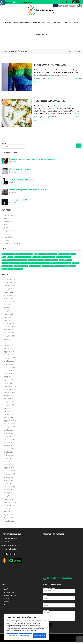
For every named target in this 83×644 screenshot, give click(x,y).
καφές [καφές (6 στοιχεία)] (37, 260)
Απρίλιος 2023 (8, 292)
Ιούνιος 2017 (8, 465)
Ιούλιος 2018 (8, 443)
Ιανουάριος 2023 (9, 295)
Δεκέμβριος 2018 (9, 427)
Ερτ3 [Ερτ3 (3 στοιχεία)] (36, 254)
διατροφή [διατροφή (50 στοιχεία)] (59, 257)
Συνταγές (7, 240)
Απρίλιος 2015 (8, 515)
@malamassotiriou (60, 578)
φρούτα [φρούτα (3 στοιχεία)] (5, 269)
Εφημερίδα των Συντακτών (63, 106)
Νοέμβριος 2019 (9, 396)
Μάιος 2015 (7, 512)
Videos (6, 224)
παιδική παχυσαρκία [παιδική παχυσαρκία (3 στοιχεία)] (56, 263)
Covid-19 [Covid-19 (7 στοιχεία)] (5, 254)
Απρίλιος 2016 (8, 499)
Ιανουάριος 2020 (9, 389)
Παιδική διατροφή (9, 237)
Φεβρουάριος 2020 (10, 386)
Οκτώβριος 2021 (9, 333)
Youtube (57, 22)
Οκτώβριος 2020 (9, 364)
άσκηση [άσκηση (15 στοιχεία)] (55, 254)
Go (79, 146)
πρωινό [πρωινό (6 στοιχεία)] (26, 266)
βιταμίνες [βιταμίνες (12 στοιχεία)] (10, 257)
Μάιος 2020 (7, 377)
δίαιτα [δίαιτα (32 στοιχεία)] (29, 257)
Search (13, 145)
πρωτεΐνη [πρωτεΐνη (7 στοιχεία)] (32, 266)
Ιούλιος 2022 (8, 305)
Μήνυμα (59, 616)
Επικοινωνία (41, 34)
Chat (12, 549)
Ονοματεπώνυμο (59, 591)
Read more (38, 82)
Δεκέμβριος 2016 (9, 474)
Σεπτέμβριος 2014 (10, 521)
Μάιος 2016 (7, 496)
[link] (68, 6)
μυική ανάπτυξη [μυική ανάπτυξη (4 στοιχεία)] (32, 263)
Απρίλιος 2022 (8, 314)
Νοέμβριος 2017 (9, 452)
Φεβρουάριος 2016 (10, 502)
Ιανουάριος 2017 (9, 471)
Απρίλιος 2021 (8, 345)
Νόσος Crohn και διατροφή (20, 169)
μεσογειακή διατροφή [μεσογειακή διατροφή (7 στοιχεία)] (19, 263)
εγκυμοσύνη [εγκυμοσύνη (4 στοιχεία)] (67, 257)
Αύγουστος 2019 (9, 405)
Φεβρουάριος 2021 (10, 352)
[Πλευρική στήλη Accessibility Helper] (2, 2)
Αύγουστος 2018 (9, 439)
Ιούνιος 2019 (8, 408)
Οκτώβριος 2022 (9, 298)
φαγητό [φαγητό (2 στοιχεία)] (66, 266)
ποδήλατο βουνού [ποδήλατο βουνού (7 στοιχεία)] (7, 266)
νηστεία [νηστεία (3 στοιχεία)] (41, 263)
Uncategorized (8, 221)
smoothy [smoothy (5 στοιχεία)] (30, 254)
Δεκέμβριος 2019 (9, 392)
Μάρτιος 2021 (8, 348)
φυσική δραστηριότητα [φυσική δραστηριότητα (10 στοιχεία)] (15, 269)
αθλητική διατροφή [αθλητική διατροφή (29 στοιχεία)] (70, 254)
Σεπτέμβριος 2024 (10, 279)
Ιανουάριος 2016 (9, 505)
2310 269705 (7, 542)
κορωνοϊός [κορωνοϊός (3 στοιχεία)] (55, 260)
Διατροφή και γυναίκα (11, 231)
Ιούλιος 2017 (8, 461)
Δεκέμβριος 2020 (9, 358)
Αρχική (8, 22)
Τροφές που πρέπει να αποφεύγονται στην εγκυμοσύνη (32, 159)
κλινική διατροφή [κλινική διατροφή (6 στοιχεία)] (45, 260)
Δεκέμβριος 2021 (9, 327)
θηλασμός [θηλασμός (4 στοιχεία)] (24, 260)
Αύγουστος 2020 (9, 367)
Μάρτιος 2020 (8, 383)
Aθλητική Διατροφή (10, 215)
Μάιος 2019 (7, 411)
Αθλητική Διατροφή (41, 22)
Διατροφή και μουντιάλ (50, 101)
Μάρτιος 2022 (8, 317)
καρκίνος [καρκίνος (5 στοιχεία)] (31, 260)
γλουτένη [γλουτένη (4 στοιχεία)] (17, 257)
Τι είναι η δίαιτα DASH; (18, 200)
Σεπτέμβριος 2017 (10, 458)
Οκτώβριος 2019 (9, 399)
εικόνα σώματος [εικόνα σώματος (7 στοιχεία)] (7, 260)
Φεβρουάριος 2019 (10, 421)
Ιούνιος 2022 (8, 308)
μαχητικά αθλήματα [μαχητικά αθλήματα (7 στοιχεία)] (65, 260)
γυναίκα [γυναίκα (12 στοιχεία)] (23, 257)
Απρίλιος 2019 (8, 414)
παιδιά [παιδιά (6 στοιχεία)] (47, 263)
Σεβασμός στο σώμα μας (50, 65)
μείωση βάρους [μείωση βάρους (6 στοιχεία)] (7, 263)
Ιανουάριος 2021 (9, 355)
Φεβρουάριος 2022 (10, 320)
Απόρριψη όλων (25, 636)
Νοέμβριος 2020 (9, 361)
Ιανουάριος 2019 (9, 424)
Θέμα (59, 605)
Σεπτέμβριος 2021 (10, 336)
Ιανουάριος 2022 (9, 323)
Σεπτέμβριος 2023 (10, 283)
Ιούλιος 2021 (8, 339)
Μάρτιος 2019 (8, 417)
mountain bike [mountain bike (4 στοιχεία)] (13, 254)
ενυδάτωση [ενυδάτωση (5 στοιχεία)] (16, 260)
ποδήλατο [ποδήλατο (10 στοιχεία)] (75, 263)
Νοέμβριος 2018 (9, 430)
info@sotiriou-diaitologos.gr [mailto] (12, 545)
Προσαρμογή (12, 636)
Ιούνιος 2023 (8, 289)
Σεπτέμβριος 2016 (10, 483)
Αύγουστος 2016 (9, 486)
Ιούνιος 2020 (8, 374)
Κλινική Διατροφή (22, 22)
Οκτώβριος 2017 (9, 455)
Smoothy (7, 218)
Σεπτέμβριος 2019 (10, 402)
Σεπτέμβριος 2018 (10, 436)
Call (15, 549)
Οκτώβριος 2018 (9, 433)
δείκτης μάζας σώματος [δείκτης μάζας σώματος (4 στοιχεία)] (39, 257)
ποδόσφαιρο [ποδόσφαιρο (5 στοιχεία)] (18, 266)
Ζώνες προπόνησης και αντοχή (22, 179)
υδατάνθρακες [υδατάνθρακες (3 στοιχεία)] (58, 266)
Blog (76, 22)
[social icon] (52, 2)
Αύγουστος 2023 (9, 286)
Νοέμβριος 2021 (9, 330)
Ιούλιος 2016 (8, 490)
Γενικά (80, 78)
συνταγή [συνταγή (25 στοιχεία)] (38, 266)
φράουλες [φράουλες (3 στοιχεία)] (72, 266)
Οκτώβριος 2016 (9, 480)
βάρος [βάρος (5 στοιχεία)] (4, 257)
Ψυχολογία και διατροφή (12, 243)
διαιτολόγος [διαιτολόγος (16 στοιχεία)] (51, 257)
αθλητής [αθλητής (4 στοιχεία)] (61, 254)
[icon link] (3, 554)
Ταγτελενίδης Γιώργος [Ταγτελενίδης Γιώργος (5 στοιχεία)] (45, 254)
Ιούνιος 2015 (8, 508)
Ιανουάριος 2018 (9, 449)
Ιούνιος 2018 (8, 446)
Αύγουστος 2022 (9, 301)
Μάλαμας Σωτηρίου (41, 78)
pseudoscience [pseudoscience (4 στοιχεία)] (22, 254)
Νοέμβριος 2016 (9, 477)
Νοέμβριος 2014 (9, 518)
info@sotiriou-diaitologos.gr (25, 2)
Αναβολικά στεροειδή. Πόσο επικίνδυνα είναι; (28, 190)
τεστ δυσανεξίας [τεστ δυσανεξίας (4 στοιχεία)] (47, 266)
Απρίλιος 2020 (8, 380)
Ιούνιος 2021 (8, 342)
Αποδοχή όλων (39, 636)
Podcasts (67, 22)
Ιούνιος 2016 (8, 493)
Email (59, 598)
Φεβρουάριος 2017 (10, 468)
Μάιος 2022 (7, 311)
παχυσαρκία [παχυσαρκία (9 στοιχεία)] (67, 263)
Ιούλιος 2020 (8, 370)
